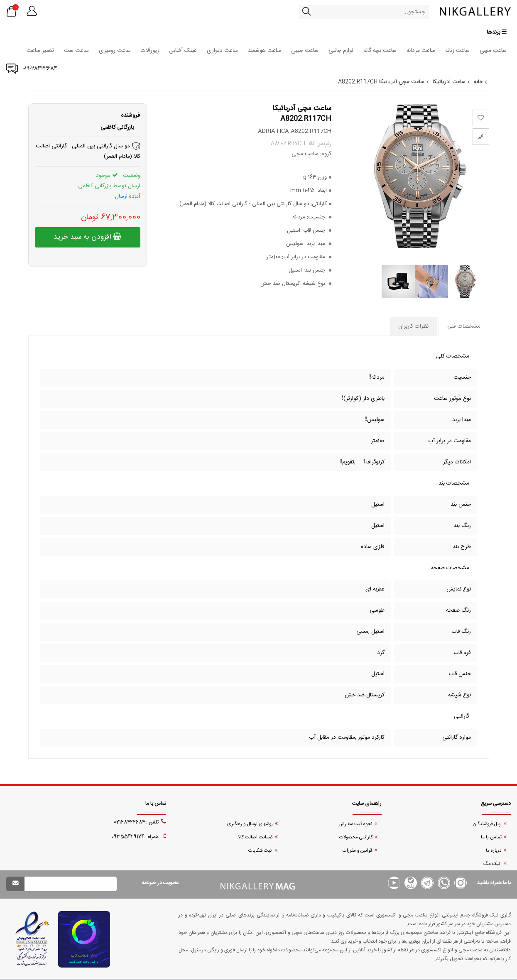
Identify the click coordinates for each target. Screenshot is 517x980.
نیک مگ (492, 864)
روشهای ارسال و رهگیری (250, 824)
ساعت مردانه (421, 51)
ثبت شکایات (261, 851)
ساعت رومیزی (115, 51)
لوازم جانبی (341, 51)
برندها (497, 32)
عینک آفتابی (183, 51)
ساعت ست (76, 51)
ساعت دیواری (222, 51)
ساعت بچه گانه (380, 51)
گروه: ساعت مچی (311, 154)
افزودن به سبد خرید (87, 237)
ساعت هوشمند (265, 51)
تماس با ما (491, 837)
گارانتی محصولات (356, 837)
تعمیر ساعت (40, 51)
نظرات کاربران (413, 326)
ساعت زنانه (457, 51)
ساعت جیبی (305, 51)
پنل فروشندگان (487, 824)
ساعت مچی (493, 51)
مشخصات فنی (464, 326)
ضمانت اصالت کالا (255, 837)
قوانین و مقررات (358, 851)
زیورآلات (150, 51)
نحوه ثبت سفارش (355, 824)
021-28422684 (40, 69)
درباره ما (494, 851)
